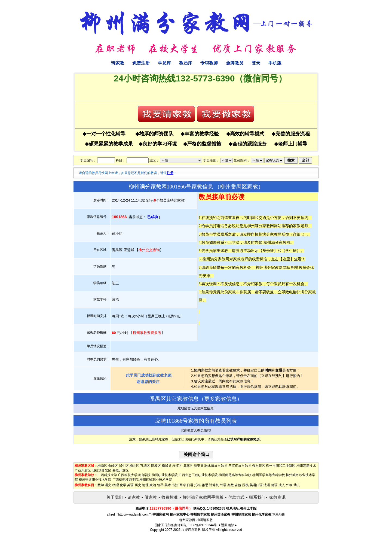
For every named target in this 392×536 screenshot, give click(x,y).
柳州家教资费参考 (147, 333)
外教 (289, 485)
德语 (274, 485)
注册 (170, 173)
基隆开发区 (121, 470)
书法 (175, 485)
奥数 (231, 485)
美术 (168, 485)
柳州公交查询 (149, 250)
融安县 (199, 466)
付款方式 (236, 497)
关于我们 (115, 497)
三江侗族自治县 (240, 466)
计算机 (214, 485)
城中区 (124, 466)
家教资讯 (277, 497)
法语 (267, 485)
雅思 (205, 485)
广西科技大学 (107, 475)
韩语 (223, 485)
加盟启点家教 (191, 530)
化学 (123, 485)
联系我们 (257, 497)
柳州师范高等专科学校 (235, 475)
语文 (108, 485)
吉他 (238, 485)
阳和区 (156, 466)
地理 (145, 485)
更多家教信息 (220, 399)
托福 (197, 485)
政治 (153, 485)
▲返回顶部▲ (228, 525)
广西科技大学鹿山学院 (134, 475)
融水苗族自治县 (216, 466)
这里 (286, 259)
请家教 (118, 63)
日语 (190, 485)
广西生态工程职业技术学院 (198, 475)
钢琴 (160, 485)
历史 (138, 485)
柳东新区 (259, 466)
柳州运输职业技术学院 (156, 480)
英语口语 (256, 485)
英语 (130, 485)
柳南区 (102, 466)
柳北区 (134, 466)
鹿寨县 (188, 466)
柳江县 (177, 466)
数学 (101, 485)
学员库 (164, 63)
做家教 (151, 497)
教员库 (186, 63)
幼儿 (297, 485)
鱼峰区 (113, 466)
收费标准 (170, 497)
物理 (116, 485)
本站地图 (279, 514)
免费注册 (141, 63)
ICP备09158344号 (204, 525)
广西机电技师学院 (125, 480)
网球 (183, 485)
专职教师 (209, 63)
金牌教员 (235, 63)
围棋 (246, 485)
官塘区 (145, 466)
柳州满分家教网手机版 (203, 497)
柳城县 (167, 466)
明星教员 (299, 267)
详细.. (298, 234)
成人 (282, 485)
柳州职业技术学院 (165, 475)
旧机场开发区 (102, 470)
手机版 (275, 63)
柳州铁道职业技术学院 (95, 480)
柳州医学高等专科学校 (269, 475)
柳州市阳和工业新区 (281, 466)
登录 (256, 63)
